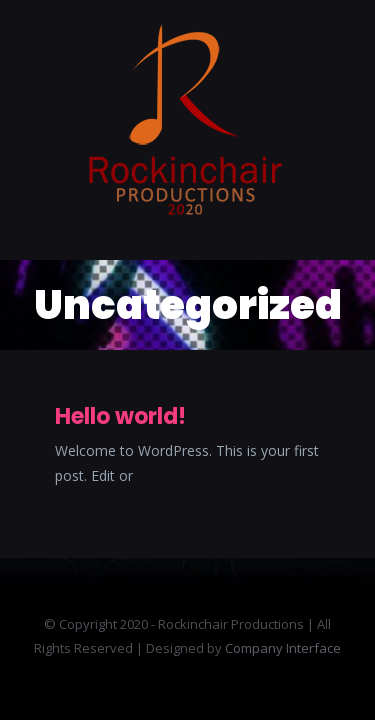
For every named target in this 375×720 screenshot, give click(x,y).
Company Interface (283, 648)
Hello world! (120, 416)
